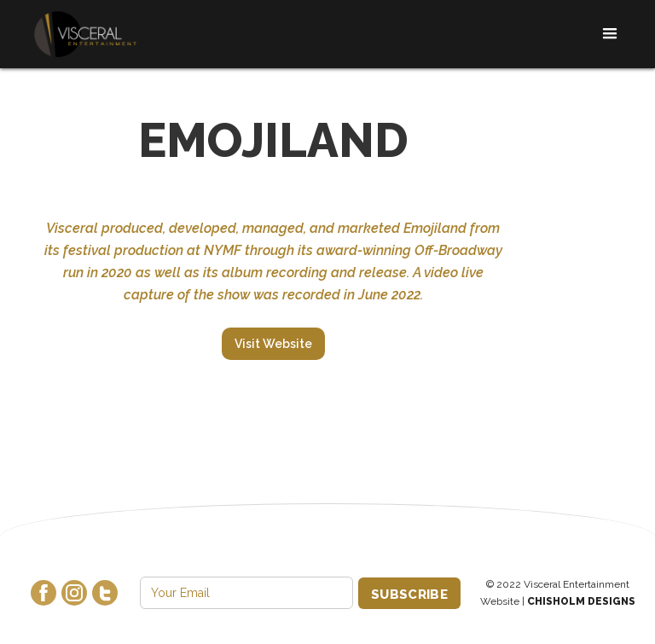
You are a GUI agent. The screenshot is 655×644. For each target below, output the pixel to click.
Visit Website (273, 344)
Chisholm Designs (581, 601)
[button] (605, 34)
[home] (85, 35)
